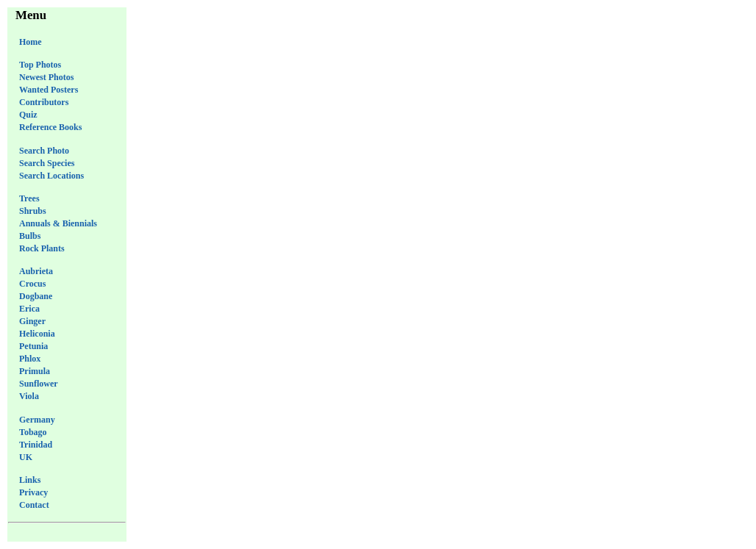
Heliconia (37, 334)
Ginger (32, 321)
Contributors (44, 102)
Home (31, 42)
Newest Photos (46, 77)
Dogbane (36, 296)
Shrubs (33, 211)
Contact (34, 505)
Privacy (33, 492)
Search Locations (51, 176)
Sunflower (39, 384)
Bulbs (30, 236)
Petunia (33, 346)
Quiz (28, 115)
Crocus (32, 284)
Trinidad (36, 445)
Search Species (47, 163)
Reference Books (50, 127)
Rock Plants (42, 248)
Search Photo (44, 151)
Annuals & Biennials (58, 223)
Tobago (33, 432)
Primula (35, 371)
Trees (29, 198)
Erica (29, 309)
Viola (29, 396)
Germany (37, 420)
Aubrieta (36, 271)
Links (30, 480)
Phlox (30, 359)
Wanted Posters (49, 90)
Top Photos (40, 65)
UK (26, 457)
